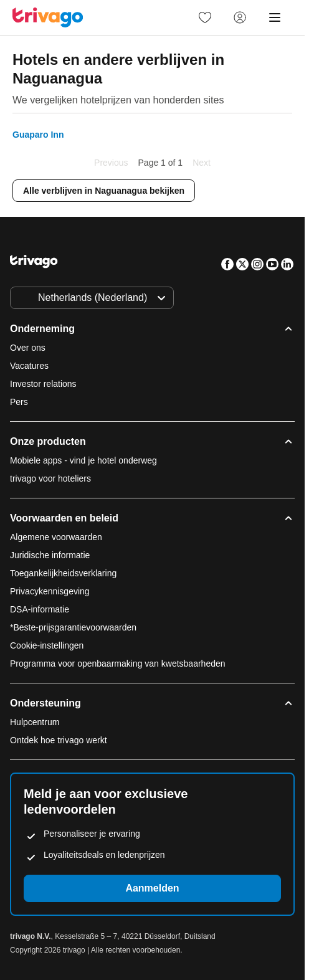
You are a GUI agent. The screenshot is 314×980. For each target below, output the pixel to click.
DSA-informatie (40, 609)
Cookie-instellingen (48, 645)
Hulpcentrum (35, 722)
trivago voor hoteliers (50, 478)
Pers (19, 402)
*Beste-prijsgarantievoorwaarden (73, 627)
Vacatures (29, 366)
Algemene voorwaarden (56, 537)
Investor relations (43, 384)
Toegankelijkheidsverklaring (63, 573)
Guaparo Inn (38, 135)
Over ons (28, 348)
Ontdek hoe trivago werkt (59, 740)
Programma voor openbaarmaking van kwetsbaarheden (118, 664)
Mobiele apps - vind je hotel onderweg (83, 460)
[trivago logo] (48, 17)
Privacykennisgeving (50, 591)
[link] (205, 17)
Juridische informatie (50, 555)
